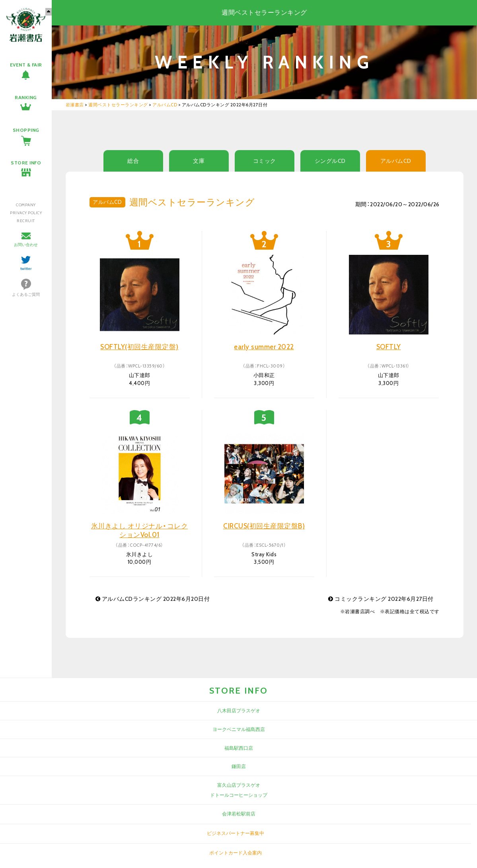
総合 (133, 161)
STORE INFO (26, 163)
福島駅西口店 (239, 748)
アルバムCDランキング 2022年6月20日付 (153, 599)
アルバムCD (396, 161)
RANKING (26, 97)
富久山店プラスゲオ (239, 785)
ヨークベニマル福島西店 (239, 729)
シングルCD (330, 161)
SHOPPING (26, 130)
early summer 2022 (264, 347)
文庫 (199, 161)
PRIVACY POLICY (26, 213)
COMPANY (26, 205)
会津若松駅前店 (239, 814)
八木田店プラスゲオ (239, 711)
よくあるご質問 (26, 294)
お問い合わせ (26, 245)
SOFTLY (389, 347)
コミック (265, 161)
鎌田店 (239, 766)
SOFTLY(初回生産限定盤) (139, 347)
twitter (26, 269)
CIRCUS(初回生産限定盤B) (264, 526)
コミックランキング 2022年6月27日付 (381, 599)
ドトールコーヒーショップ (239, 795)
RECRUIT (26, 221)
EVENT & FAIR (26, 65)
